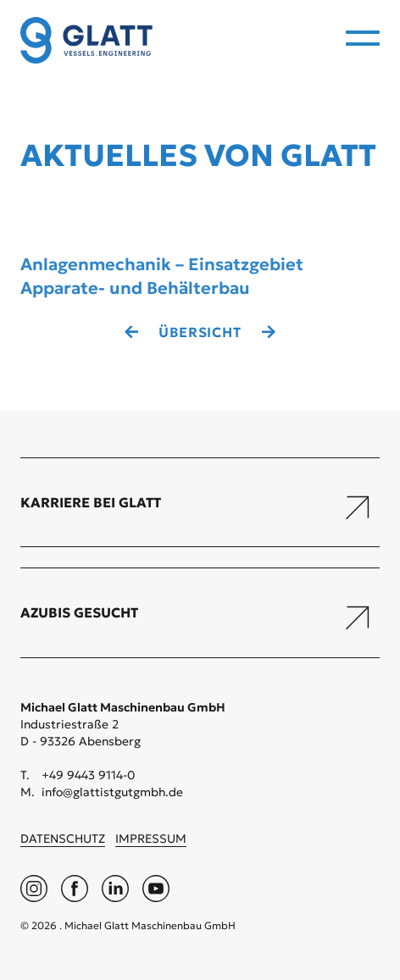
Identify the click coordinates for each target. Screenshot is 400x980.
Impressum (151, 839)
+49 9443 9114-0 (88, 775)
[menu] (363, 38)
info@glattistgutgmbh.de (112, 792)
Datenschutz (63, 839)
